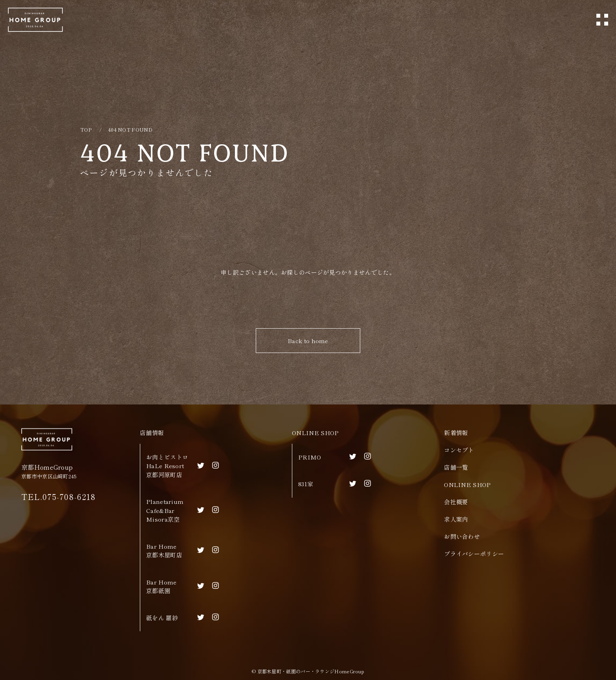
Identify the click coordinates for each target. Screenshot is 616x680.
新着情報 (456, 433)
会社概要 (456, 502)
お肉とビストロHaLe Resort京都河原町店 (167, 466)
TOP (86, 130)
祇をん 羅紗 (162, 618)
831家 (306, 484)
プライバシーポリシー (474, 554)
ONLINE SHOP (315, 433)
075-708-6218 (69, 497)
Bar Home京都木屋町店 (164, 551)
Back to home (308, 341)
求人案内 (456, 519)
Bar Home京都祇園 (161, 586)
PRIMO (310, 457)
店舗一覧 (456, 467)
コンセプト (459, 450)
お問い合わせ (462, 536)
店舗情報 (152, 433)
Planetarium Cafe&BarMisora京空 (165, 510)
